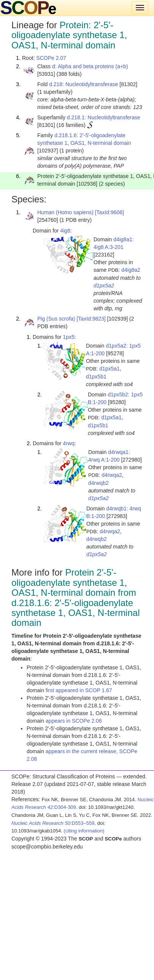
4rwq (68, 443)
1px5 (68, 337)
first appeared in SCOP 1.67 (79, 690)
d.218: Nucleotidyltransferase (83, 84)
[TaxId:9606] (110, 212)
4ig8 (65, 231)
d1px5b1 (96, 377)
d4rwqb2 (98, 483)
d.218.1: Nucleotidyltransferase (104, 117)
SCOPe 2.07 (51, 58)
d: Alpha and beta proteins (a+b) (90, 66)
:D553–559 (53, 823)
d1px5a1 (110, 369)
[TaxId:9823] (91, 319)
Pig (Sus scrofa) (56, 319)
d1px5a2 (104, 285)
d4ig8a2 (131, 270)
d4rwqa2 (112, 475)
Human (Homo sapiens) (65, 212)
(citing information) (84, 831)
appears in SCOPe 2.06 (74, 721)
